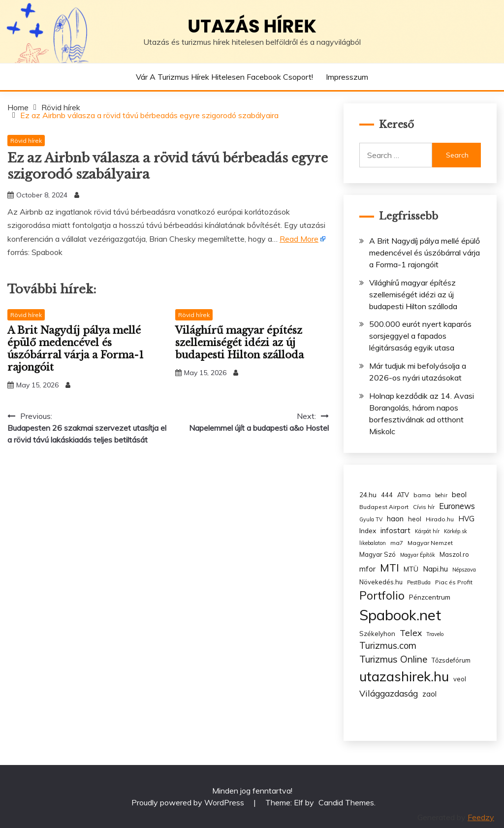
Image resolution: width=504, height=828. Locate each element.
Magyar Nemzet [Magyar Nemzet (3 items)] (430, 543)
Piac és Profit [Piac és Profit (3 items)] (454, 582)
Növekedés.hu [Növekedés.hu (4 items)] (381, 582)
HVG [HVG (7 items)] (466, 519)
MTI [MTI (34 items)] (390, 568)
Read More (299, 239)
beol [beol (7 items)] (459, 494)
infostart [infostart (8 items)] (395, 530)
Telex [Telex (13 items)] (411, 633)
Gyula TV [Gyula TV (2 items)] (371, 519)
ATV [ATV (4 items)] (403, 495)
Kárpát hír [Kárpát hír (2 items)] (427, 531)
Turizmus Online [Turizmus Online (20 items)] (393, 659)
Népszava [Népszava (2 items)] (464, 570)
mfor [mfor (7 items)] (367, 569)
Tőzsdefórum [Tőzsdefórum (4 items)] (451, 660)
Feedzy (481, 817)
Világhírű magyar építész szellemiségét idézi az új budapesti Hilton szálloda (239, 343)
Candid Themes (346, 802)
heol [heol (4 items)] (415, 519)
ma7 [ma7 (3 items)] (397, 543)
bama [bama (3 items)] (422, 495)
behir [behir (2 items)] (441, 495)
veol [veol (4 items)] (460, 679)
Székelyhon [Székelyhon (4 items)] (377, 634)
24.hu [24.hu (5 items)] (368, 494)
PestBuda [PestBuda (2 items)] (419, 582)
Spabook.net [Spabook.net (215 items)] (400, 615)
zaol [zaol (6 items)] (429, 694)
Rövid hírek (26, 141)
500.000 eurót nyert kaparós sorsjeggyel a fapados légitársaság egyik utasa (420, 336)
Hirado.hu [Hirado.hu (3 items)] (440, 519)
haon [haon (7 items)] (395, 519)
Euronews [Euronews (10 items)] (457, 506)
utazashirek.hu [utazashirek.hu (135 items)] (404, 676)
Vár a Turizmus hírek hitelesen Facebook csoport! (224, 77)
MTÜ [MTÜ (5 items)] (411, 569)
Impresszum (347, 77)
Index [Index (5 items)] (368, 530)
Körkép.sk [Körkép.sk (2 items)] (456, 531)
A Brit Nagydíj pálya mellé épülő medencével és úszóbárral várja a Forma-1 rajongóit (76, 349)
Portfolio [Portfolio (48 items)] (382, 595)
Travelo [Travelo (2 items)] (435, 634)
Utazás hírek (252, 26)
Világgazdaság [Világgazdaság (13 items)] (389, 693)
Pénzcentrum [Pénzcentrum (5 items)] (430, 597)
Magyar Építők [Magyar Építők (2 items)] (418, 555)
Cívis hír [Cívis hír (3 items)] (424, 507)
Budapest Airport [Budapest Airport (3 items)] (384, 507)
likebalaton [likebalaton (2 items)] (373, 543)
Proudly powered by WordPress (189, 802)
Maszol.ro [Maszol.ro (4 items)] (454, 554)
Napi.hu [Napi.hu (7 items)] (435, 569)
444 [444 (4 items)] (387, 495)
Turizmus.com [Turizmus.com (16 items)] (388, 646)
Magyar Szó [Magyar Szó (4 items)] (378, 554)
